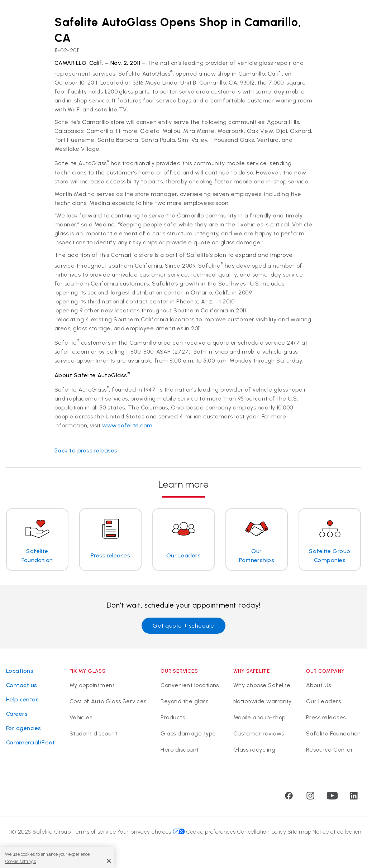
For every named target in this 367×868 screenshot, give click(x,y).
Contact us (22, 685)
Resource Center (330, 750)
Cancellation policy (261, 832)
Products (173, 717)
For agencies (24, 728)
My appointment (92, 685)
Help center (22, 699)
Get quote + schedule (183, 626)
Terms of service (94, 832)
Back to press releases (86, 450)
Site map (299, 832)
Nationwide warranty (263, 701)
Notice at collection (337, 832)
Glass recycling (254, 750)
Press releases (326, 717)
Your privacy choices (151, 832)
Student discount (94, 733)
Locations (20, 671)
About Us (319, 685)
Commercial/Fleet (31, 742)
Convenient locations (190, 685)
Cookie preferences (211, 832)
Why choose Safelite (262, 685)
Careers (17, 714)
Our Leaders (323, 701)
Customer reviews (259, 733)
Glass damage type (188, 733)
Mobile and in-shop (259, 717)
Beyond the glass (184, 701)
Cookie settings (21, 861)
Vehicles (81, 717)
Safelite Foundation (333, 733)
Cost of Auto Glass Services (108, 701)
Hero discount (180, 750)
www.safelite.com (127, 425)
